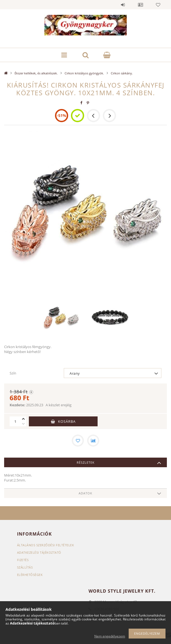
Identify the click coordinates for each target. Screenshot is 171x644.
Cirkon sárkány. (122, 73)
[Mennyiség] (15, 421)
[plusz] (23, 419)
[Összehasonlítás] (93, 441)
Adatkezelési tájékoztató (39, 552)
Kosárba (67, 421)
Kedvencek (158, 5)
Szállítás (25, 567)
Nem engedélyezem (110, 636)
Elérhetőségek (30, 575)
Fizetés (23, 560)
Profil (140, 5)
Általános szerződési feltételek (46, 545)
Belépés (123, 5)
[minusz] (23, 424)
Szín (13, 373)
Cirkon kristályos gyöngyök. (84, 73)
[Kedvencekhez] (78, 441)
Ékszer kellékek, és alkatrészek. (36, 73)
